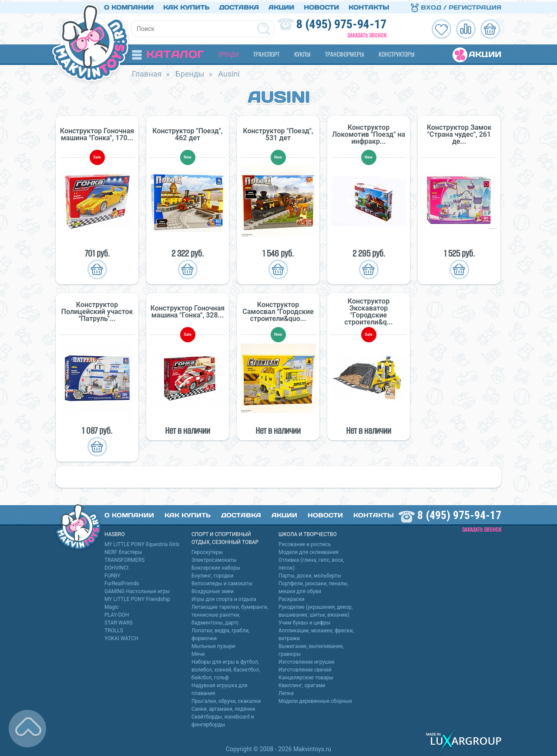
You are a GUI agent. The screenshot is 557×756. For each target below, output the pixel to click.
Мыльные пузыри (213, 645)
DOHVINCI (116, 566)
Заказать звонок (367, 34)
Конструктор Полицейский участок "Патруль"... (97, 310)
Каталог (168, 52)
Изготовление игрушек (307, 660)
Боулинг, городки (213, 574)
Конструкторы (396, 52)
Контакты (369, 6)
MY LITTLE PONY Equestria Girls (142, 543)
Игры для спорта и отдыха (224, 597)
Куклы (302, 52)
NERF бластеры (123, 550)
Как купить (186, 6)
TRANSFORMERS (124, 558)
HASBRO (115, 533)
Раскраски (292, 597)
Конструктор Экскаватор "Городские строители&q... (369, 310)
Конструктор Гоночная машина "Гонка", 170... (97, 133)
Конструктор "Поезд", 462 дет (187, 133)
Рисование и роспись (305, 543)
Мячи (198, 652)
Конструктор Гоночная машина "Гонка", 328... (188, 310)
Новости (321, 6)
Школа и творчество (308, 533)
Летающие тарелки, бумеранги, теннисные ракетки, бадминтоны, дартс (230, 613)
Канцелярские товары (306, 676)
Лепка (286, 692)
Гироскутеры (207, 550)
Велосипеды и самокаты (222, 582)
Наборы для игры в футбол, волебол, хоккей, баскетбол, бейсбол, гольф (226, 668)
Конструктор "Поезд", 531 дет (278, 133)
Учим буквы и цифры (304, 621)
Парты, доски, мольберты (310, 574)
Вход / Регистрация (456, 6)
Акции (281, 6)
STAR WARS (119, 621)
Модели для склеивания (309, 550)
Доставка (239, 6)
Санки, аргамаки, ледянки (223, 707)
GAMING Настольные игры (137, 590)
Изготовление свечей (305, 668)
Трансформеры (344, 52)
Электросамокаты (214, 558)
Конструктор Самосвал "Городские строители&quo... (278, 310)
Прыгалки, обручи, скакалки (226, 699)
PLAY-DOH (117, 613)
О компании (129, 6)
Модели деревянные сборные (315, 699)
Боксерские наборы (216, 566)
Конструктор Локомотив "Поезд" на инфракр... (369, 133)
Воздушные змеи (213, 590)
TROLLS (114, 629)
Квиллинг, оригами (302, 684)
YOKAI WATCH (121, 637)
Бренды (228, 52)
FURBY (112, 574)
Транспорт (266, 52)
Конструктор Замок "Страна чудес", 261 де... (459, 133)
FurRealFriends (122, 582)
